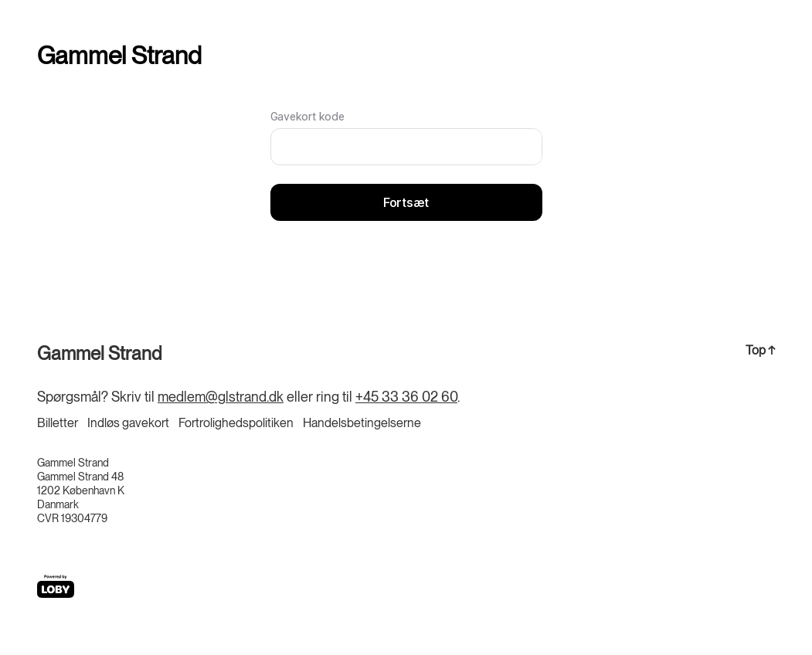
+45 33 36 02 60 (406, 397)
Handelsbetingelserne (362, 423)
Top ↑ (760, 351)
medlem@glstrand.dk (221, 397)
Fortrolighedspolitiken (236, 423)
